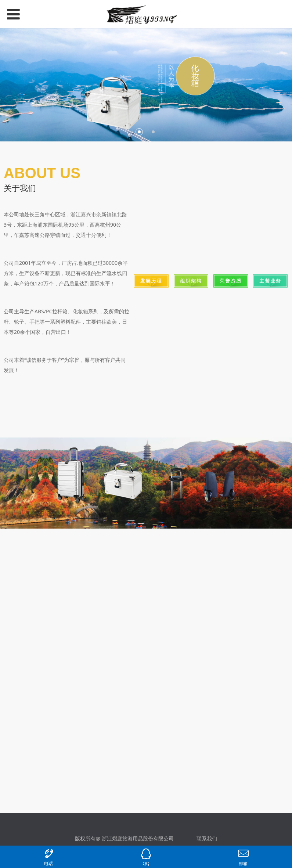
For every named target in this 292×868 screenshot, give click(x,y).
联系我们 (207, 838)
